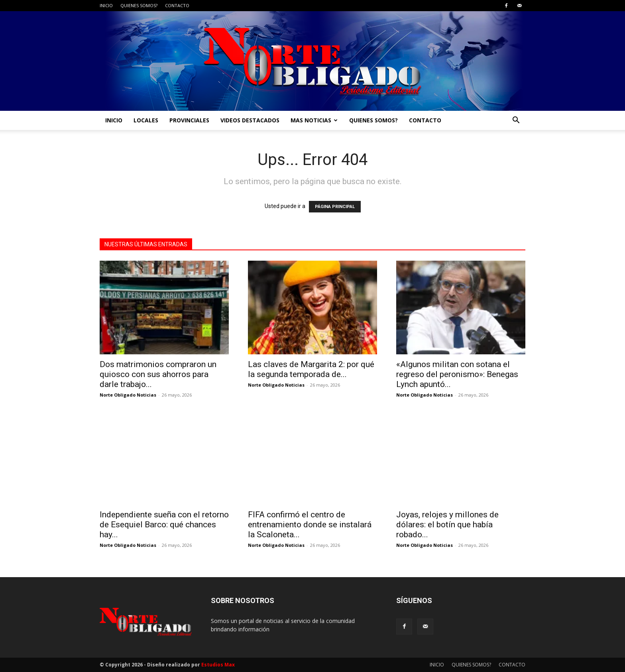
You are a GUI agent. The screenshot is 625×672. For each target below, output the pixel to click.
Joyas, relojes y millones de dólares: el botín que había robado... (447, 525)
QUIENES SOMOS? (139, 5)
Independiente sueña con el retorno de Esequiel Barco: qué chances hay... (164, 525)
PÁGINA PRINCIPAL (335, 207)
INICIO (106, 5)
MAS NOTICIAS (314, 120)
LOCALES (146, 120)
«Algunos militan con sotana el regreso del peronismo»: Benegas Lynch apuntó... (457, 374)
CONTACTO (177, 5)
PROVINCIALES (189, 120)
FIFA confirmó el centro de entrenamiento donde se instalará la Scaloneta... (310, 525)
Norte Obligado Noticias (128, 395)
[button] (516, 121)
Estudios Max (218, 665)
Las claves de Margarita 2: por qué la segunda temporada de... (311, 369)
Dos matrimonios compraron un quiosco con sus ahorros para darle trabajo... (158, 374)
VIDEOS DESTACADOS (250, 120)
